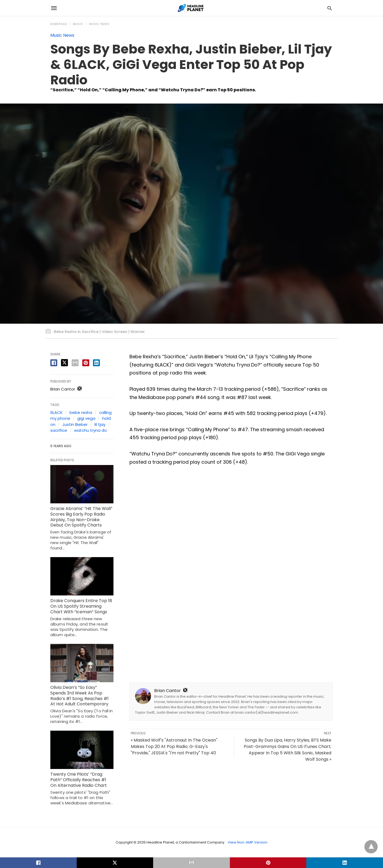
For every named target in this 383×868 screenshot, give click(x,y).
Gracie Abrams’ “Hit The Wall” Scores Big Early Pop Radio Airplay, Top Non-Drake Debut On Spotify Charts (81, 517)
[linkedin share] (96, 363)
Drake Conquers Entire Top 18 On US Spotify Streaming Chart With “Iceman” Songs (81, 606)
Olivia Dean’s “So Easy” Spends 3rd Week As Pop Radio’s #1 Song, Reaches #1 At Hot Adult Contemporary (80, 696)
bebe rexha (81, 412)
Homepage (59, 24)
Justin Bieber (75, 424)
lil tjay (100, 424)
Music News (99, 24)
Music (78, 24)
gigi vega (86, 418)
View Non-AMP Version (248, 842)
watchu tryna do (90, 430)
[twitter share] (64, 363)
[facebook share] (54, 363)
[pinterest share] (86, 363)
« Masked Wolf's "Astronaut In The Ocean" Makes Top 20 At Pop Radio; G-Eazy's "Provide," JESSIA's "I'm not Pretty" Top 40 (174, 746)
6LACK (56, 412)
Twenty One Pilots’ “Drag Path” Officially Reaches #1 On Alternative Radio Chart (79, 780)
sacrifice (59, 430)
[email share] (75, 363)
